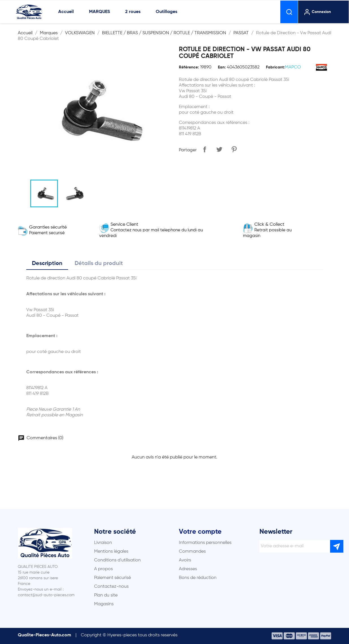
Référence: (189, 67)
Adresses (188, 569)
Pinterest (234, 149)
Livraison (103, 543)
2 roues (133, 12)
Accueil (66, 12)
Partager (205, 149)
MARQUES (99, 12)
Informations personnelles (205, 543)
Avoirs (185, 560)
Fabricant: (275, 67)
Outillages (166, 12)
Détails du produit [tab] (99, 264)
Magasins (104, 604)
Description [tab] (47, 264)
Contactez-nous (111, 587)
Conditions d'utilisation (117, 560)
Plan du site (106, 595)
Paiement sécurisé (112, 578)
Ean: (222, 67)
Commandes (192, 552)
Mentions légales (111, 552)
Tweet (219, 149)
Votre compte (200, 532)
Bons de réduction (198, 578)
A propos (103, 569)
